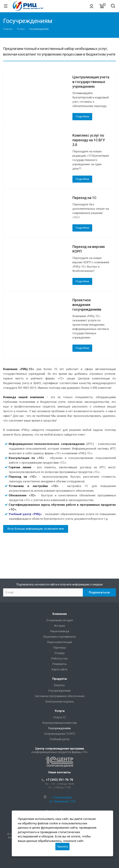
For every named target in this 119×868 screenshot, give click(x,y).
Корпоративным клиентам (60, 723)
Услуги (60, 711)
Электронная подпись (60, 702)
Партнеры (60, 648)
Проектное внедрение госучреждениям (87, 305)
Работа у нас (59, 659)
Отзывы (59, 653)
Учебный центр (59, 739)
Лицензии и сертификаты (59, 637)
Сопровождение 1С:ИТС (60, 734)
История (60, 626)
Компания (60, 614)
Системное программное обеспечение (60, 696)
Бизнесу (59, 685)
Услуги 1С (60, 717)
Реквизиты (59, 664)
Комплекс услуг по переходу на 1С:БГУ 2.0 (89, 140)
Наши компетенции (60, 642)
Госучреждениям (59, 691)
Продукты (60, 679)
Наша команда (60, 631)
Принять (63, 846)
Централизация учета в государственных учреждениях (91, 82)
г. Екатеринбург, (62, 797)
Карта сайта (59, 669)
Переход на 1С (84, 198)
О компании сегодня (60, 620)
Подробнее (82, 116)
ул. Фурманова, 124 (62, 801)
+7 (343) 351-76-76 (60, 780)
